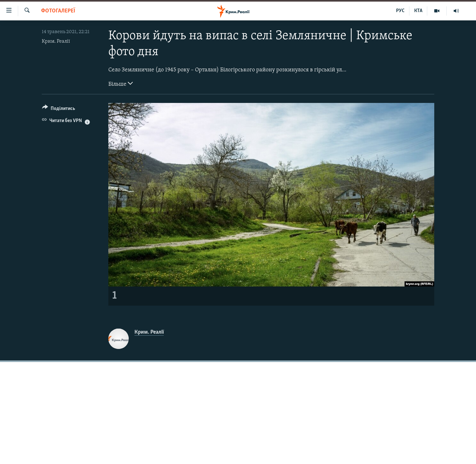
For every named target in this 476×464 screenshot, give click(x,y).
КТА (418, 11)
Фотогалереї (58, 11)
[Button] (59, 109)
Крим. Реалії (56, 41)
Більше (121, 83)
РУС (400, 11)
